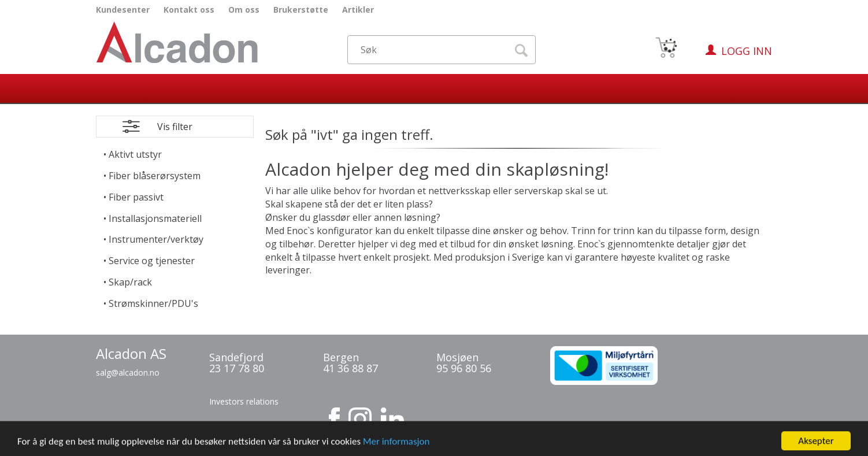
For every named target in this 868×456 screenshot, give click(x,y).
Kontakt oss (189, 10)
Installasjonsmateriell (155, 218)
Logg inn (747, 51)
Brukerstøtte (301, 10)
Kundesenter (123, 10)
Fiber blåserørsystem (155, 176)
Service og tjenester (152, 261)
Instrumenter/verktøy (156, 239)
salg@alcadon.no (128, 372)
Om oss (244, 10)
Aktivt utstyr (135, 154)
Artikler (358, 10)
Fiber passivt (136, 197)
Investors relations (244, 401)
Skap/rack (130, 282)
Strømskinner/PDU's (153, 303)
